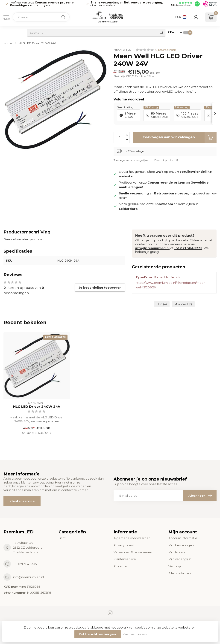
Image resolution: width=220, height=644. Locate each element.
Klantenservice (22, 501)
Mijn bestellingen (181, 545)
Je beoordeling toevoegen (100, 288)
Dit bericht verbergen (98, 634)
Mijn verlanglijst (180, 559)
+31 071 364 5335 (188, 248)
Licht (62, 538)
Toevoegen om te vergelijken (132, 160)
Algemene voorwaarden (132, 538)
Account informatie (183, 538)
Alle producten (180, 573)
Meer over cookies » (135, 634)
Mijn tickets (177, 552)
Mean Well (122, 50)
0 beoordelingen (166, 50)
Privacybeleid (124, 545)
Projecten (121, 566)
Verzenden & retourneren (133, 552)
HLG (162, 304)
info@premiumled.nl (152, 248)
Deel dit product (166, 160)
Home (8, 43)
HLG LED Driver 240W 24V (37, 43)
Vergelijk (175, 566)
